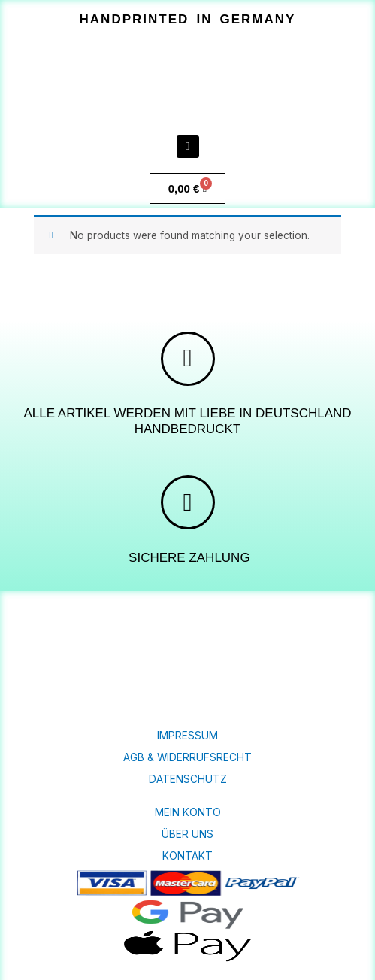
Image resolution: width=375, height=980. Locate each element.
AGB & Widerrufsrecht (187, 757)
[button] (187, 19)
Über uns (187, 834)
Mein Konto (188, 812)
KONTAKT (187, 856)
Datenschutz (188, 779)
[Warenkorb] (188, 188)
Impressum (187, 736)
